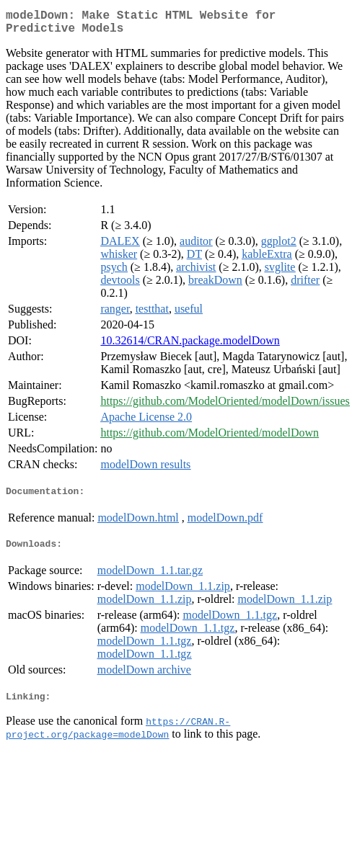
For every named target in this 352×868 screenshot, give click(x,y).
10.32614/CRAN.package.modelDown (190, 346)
